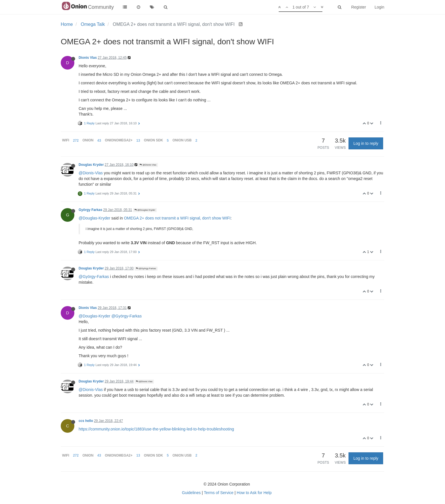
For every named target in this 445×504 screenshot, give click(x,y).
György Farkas (90, 210)
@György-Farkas (94, 277)
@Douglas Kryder (145, 210)
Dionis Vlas (88, 58)
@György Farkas (146, 268)
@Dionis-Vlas (91, 173)
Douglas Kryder (91, 165)
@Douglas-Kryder (94, 218)
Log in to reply (366, 143)
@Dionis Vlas (148, 165)
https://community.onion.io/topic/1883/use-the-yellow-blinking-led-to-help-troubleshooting (156, 429)
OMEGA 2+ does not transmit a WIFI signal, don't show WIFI (177, 218)
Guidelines (191, 493)
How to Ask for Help (254, 493)
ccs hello (86, 421)
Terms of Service (219, 493)
